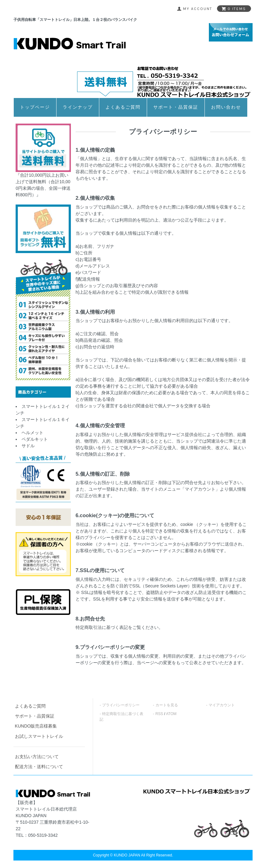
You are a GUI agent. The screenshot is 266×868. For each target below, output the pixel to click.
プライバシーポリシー (121, 705)
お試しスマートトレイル (39, 736)
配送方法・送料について (39, 767)
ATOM (171, 714)
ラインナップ (78, 107)
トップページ (35, 107)
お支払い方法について (37, 757)
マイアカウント (222, 705)
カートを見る (167, 705)
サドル (28, 446)
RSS (159, 714)
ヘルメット (32, 433)
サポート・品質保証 (176, 107)
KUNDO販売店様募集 (36, 726)
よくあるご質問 (123, 107)
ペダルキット (35, 439)
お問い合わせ (226, 107)
